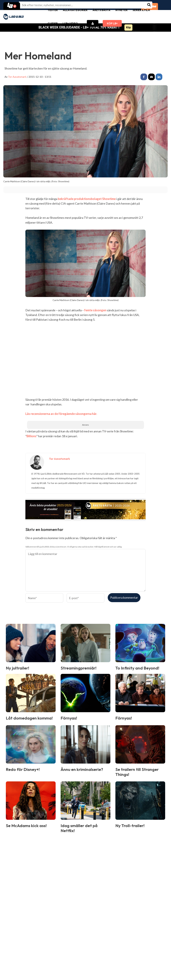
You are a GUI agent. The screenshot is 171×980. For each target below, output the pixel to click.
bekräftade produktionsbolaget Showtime (87, 199)
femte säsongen (95, 310)
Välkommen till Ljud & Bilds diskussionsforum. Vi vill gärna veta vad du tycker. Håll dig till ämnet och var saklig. (74, 547)
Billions (31, 436)
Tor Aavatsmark (17, 77)
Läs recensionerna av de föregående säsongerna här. (61, 414)
